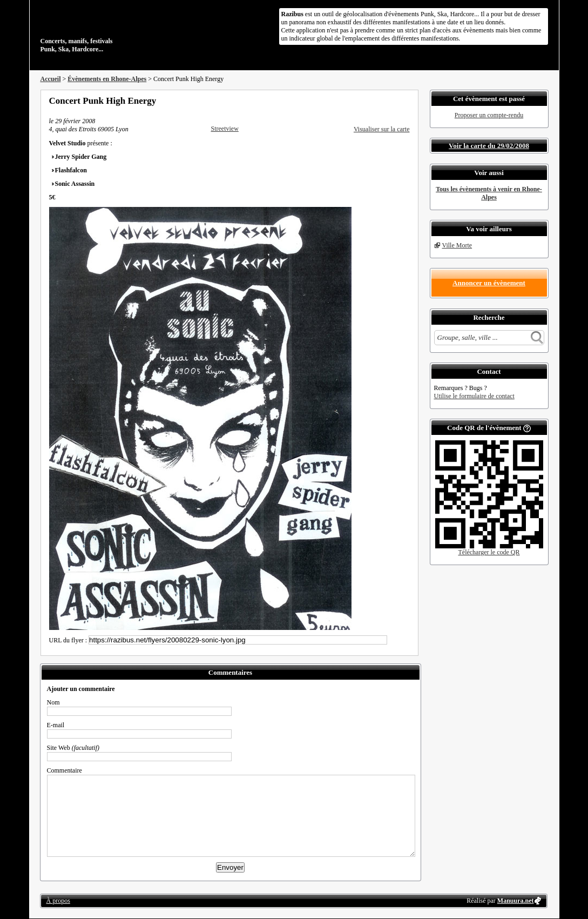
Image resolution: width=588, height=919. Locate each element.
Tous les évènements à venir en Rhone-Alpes (489, 193)
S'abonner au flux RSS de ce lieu (406, 100)
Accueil (51, 79)
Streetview (225, 129)
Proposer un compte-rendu (489, 115)
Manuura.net (516, 901)
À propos (58, 901)
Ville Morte (457, 245)
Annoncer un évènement (489, 283)
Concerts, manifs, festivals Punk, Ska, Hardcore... (110, 29)
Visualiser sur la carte (382, 129)
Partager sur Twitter (377, 100)
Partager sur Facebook (362, 100)
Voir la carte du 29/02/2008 (489, 146)
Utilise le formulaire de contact (474, 396)
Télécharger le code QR (489, 552)
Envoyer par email (391, 100)
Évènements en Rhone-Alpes (107, 79)
